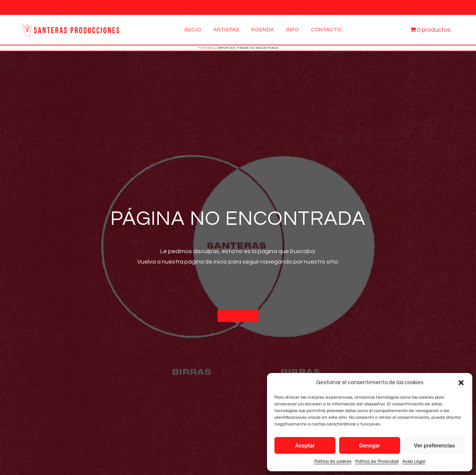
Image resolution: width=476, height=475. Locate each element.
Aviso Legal (414, 461)
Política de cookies (333, 461)
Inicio (193, 30)
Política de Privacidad (377, 461)
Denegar (370, 446)
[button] (461, 383)
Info (292, 30)
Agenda (263, 30)
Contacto (326, 30)
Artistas (226, 30)
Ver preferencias (434, 446)
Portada (206, 48)
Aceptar (305, 446)
